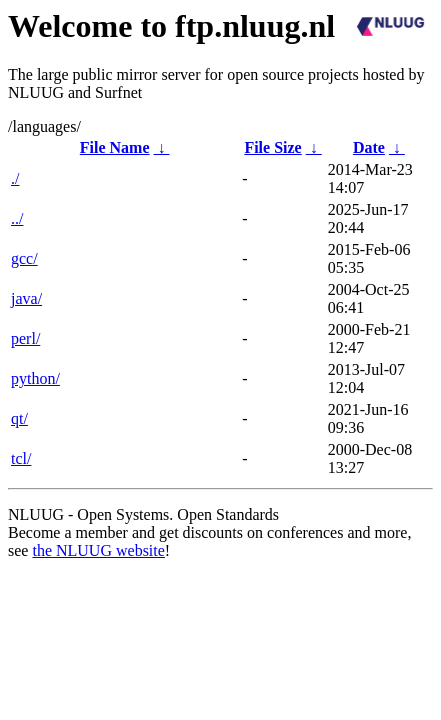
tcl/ (21, 458)
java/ (26, 298)
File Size (272, 147)
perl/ (25, 338)
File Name (115, 147)
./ (15, 178)
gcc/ (24, 258)
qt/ (19, 418)
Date (369, 147)
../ (17, 218)
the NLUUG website (98, 550)
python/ (35, 378)
